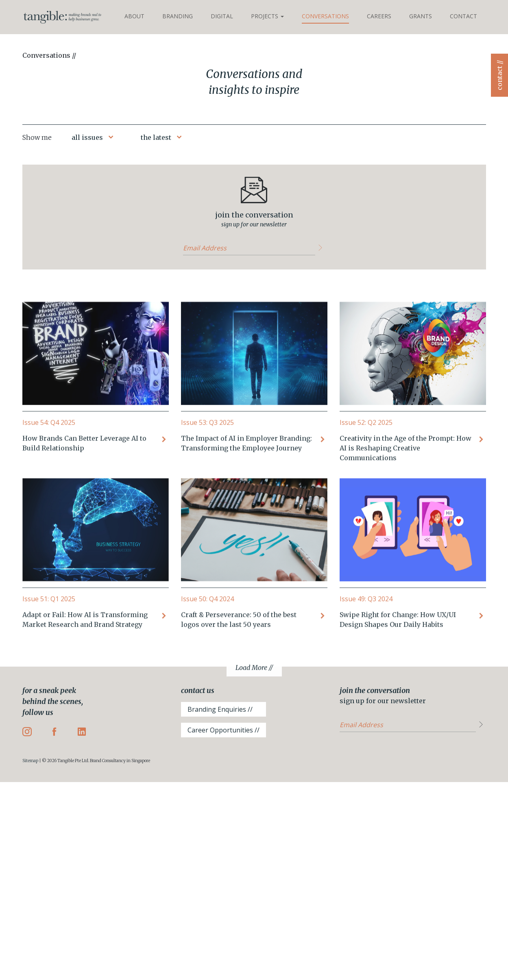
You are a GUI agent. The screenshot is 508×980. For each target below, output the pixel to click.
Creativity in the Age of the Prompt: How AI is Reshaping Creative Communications (406, 504)
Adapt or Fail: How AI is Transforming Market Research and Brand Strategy (85, 676)
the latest (156, 137)
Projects (267, 16)
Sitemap (30, 761)
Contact (463, 16)
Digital (222, 16)
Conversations (325, 16)
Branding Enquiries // (220, 709)
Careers (379, 16)
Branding (178, 16)
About (134, 16)
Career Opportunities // (223, 730)
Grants (421, 16)
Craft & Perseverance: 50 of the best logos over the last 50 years (239, 676)
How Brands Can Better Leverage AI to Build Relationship (84, 499)
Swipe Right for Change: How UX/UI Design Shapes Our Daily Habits (398, 676)
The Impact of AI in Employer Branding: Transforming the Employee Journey (246, 499)
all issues (87, 137)
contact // (499, 75)
